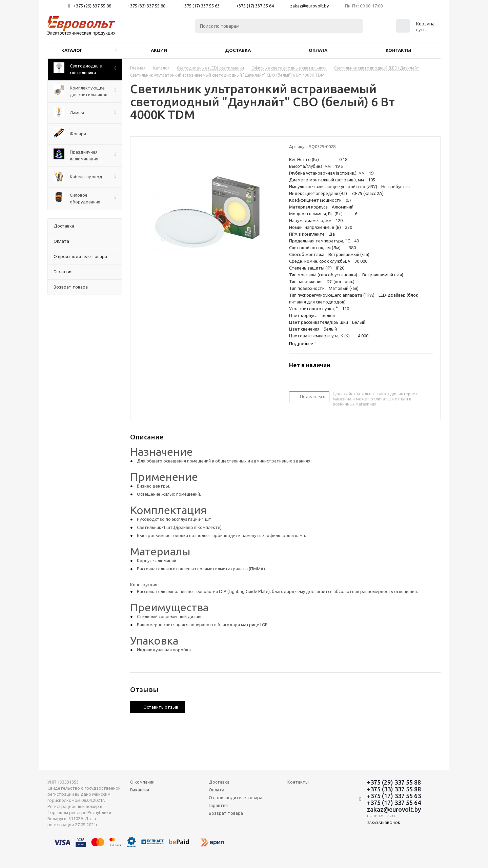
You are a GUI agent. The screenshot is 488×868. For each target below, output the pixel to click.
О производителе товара (236, 797)
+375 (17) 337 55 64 (255, 6)
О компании (142, 782)
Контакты (398, 50)
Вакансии (140, 790)
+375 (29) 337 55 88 (92, 6)
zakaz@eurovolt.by (309, 6)
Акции (159, 50)
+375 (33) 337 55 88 (146, 6)
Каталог (72, 50)
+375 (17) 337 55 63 (201, 6)
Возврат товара (226, 813)
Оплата (318, 50)
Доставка (238, 50)
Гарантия (218, 805)
